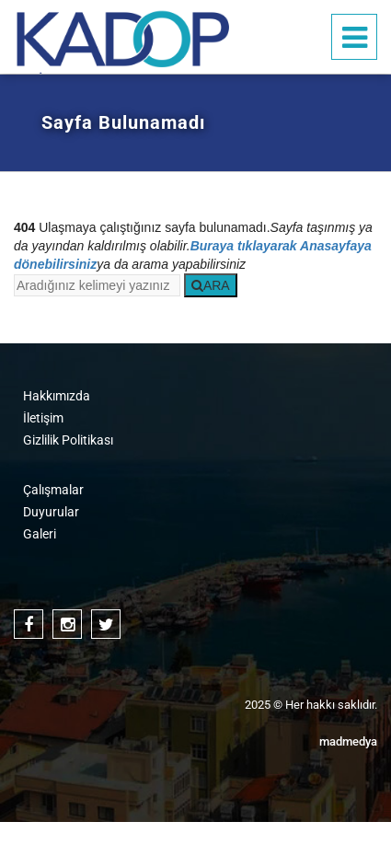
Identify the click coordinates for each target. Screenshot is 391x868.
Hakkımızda (57, 396)
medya (348, 741)
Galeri (40, 534)
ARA (211, 285)
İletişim (43, 418)
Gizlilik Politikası (68, 440)
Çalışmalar (53, 490)
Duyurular (51, 512)
